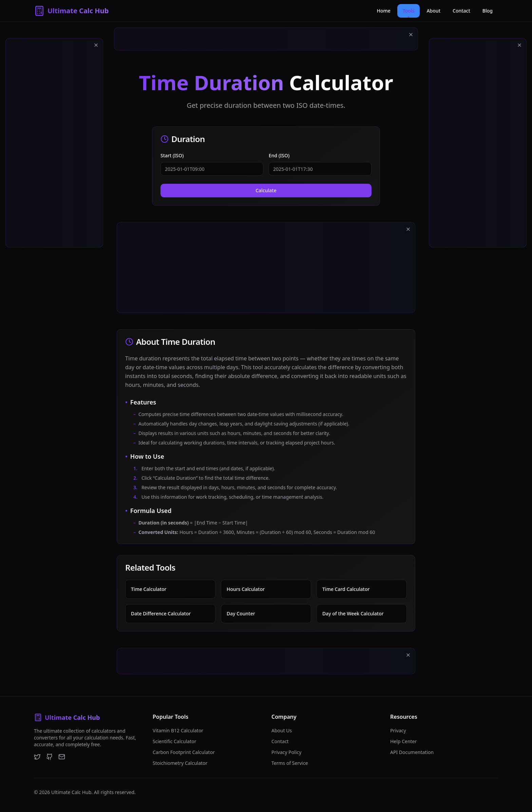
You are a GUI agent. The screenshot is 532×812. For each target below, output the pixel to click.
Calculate (266, 190)
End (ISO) (279, 155)
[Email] (62, 757)
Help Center (403, 741)
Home (384, 11)
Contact (461, 11)
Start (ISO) (172, 155)
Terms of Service (290, 763)
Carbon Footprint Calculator (184, 752)
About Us (282, 730)
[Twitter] (37, 757)
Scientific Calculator (174, 741)
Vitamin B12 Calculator (178, 730)
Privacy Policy (286, 752)
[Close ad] (96, 45)
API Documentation (412, 752)
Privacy (398, 730)
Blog (488, 11)
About (433, 11)
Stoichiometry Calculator (180, 763)
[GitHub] (50, 757)
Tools (409, 13)
